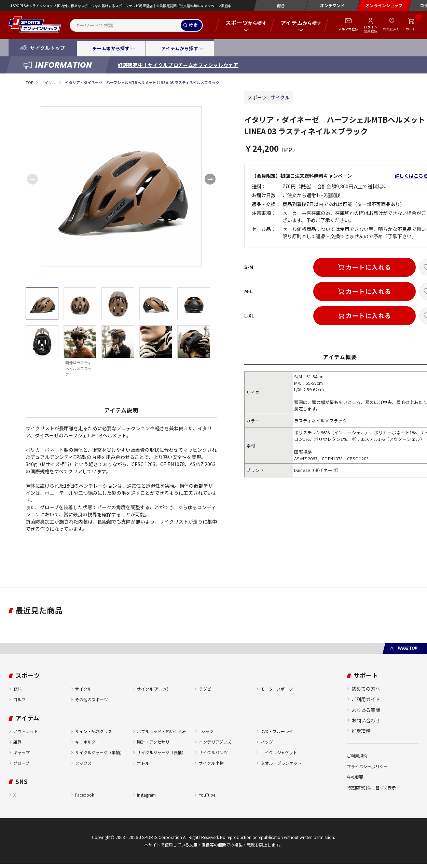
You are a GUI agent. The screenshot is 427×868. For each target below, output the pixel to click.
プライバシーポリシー (367, 766)
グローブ (21, 763)
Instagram (146, 795)
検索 (193, 25)
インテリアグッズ (215, 742)
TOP (29, 82)
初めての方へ (366, 689)
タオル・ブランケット (281, 763)
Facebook (85, 795)
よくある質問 (366, 710)
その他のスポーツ (92, 699)
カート (411, 29)
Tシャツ (206, 731)
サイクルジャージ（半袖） (100, 752)
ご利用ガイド (366, 699)
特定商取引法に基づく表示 (371, 788)
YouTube (207, 795)
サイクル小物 (211, 763)
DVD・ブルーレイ (277, 731)
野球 (17, 689)
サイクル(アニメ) (153, 689)
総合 (281, 5)
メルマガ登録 (348, 29)
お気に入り (391, 29)
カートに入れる (368, 267)
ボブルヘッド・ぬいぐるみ (162, 731)
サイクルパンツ (213, 752)
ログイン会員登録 (371, 29)
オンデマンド (332, 5)
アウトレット (26, 731)
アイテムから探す (180, 48)
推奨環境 (361, 731)
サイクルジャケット (279, 752)
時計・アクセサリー (155, 742)
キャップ (22, 752)
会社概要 (355, 777)
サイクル (49, 82)
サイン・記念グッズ (94, 731)
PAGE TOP (407, 648)
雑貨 (17, 742)
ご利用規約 (357, 756)
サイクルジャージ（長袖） (161, 752)
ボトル (143, 763)
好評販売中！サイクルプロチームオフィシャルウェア (178, 65)
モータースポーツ (277, 689)
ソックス (83, 763)
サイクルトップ (48, 48)
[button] (210, 179)
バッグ (267, 742)
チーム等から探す (111, 48)
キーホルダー (87, 742)
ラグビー (207, 689)
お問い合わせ (366, 720)
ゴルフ (19, 699)
